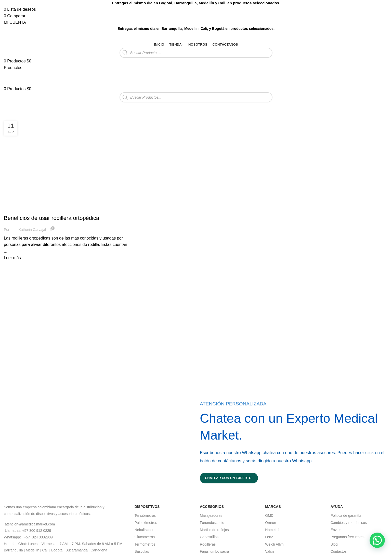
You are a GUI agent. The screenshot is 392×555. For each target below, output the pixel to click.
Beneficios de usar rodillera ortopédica (51, 218)
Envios (336, 530)
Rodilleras (208, 544)
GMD (269, 516)
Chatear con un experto (228, 478)
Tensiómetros (145, 516)
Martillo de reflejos (214, 530)
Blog (334, 544)
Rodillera (15, 209)
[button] (377, 540)
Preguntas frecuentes (348, 537)
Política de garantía (346, 516)
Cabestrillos (209, 537)
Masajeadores (211, 516)
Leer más (12, 258)
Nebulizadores (146, 530)
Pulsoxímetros (146, 523)
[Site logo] (17, 36)
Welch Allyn (274, 544)
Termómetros (145, 544)
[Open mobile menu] (13, 68)
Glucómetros (145, 537)
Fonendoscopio (212, 523)
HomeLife (273, 530)
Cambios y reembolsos (349, 523)
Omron (271, 523)
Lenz (269, 537)
